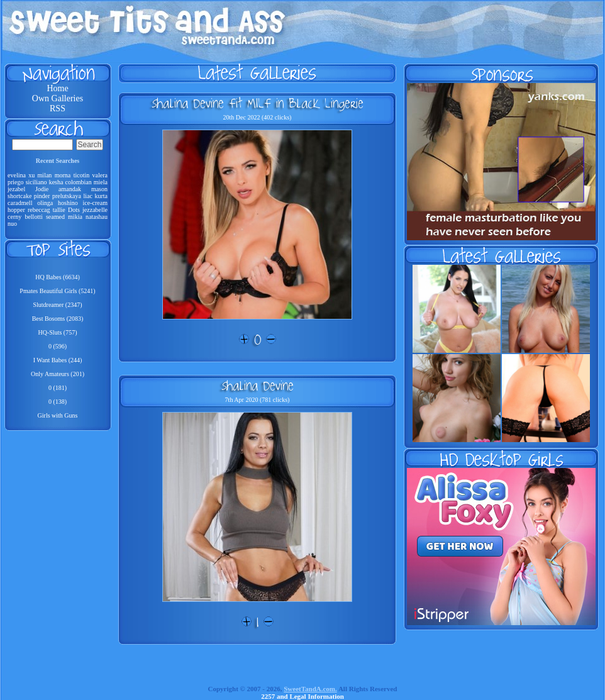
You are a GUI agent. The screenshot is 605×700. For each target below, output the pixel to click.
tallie (59, 210)
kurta (101, 196)
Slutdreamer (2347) (57, 305)
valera (100, 175)
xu (31, 175)
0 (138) (58, 402)
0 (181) (58, 388)
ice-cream (95, 203)
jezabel (16, 189)
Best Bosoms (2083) (58, 319)
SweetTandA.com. (310, 689)
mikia (75, 217)
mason (99, 189)
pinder (42, 196)
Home (57, 88)
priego (16, 182)
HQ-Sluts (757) (58, 332)
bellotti (33, 217)
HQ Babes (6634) (58, 277)
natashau (97, 217)
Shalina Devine (258, 386)
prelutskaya (67, 196)
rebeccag (39, 210)
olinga (45, 203)
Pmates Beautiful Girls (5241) (57, 291)
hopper (16, 210)
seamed (55, 217)
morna (63, 175)
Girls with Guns (58, 415)
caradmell (20, 203)
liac (88, 196)
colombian (79, 182)
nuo (12, 224)
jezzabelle (95, 210)
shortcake (19, 196)
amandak (70, 189)
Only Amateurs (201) (58, 374)
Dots (74, 210)
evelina (17, 175)
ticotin (82, 175)
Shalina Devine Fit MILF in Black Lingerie (258, 103)
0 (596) (58, 346)
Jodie (42, 189)
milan (45, 175)
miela (101, 182)
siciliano (36, 182)
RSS (58, 108)
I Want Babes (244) (58, 360)
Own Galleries (58, 98)
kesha (56, 182)
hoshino (68, 203)
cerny (14, 217)
